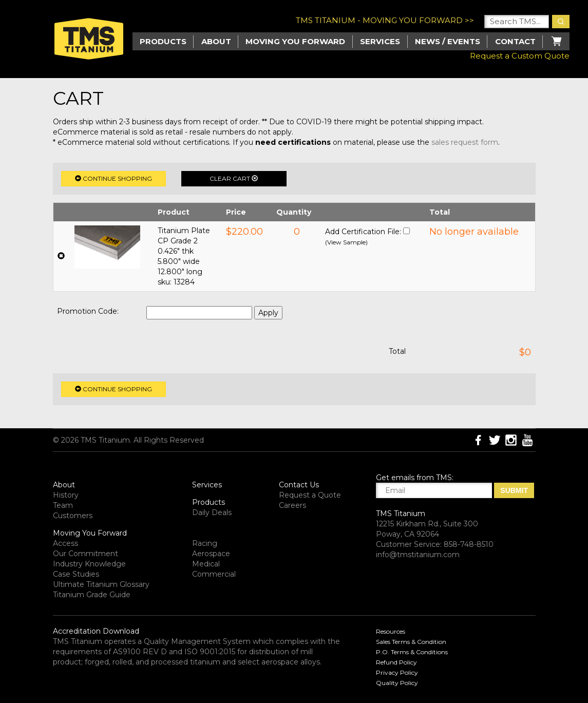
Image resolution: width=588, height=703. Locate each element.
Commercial (214, 574)
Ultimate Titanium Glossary (101, 584)
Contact (515, 41)
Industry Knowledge (89, 564)
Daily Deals (212, 512)
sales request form (465, 142)
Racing (205, 543)
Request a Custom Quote (520, 56)
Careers (292, 505)
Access (65, 543)
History (66, 495)
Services (380, 41)
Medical (206, 564)
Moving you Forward (295, 41)
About (216, 41)
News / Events (448, 41)
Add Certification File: (363, 232)
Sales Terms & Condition (411, 642)
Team (63, 505)
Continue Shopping (113, 178)
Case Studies (76, 574)
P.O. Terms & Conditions (412, 652)
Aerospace (211, 554)
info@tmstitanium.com (418, 555)
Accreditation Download (96, 631)
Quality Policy (397, 683)
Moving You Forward (90, 533)
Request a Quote (310, 495)
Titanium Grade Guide (92, 595)
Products (208, 502)
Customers (73, 516)
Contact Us (299, 485)
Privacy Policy (397, 672)
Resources (391, 631)
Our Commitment (86, 554)
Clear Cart (234, 178)
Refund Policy (396, 662)
